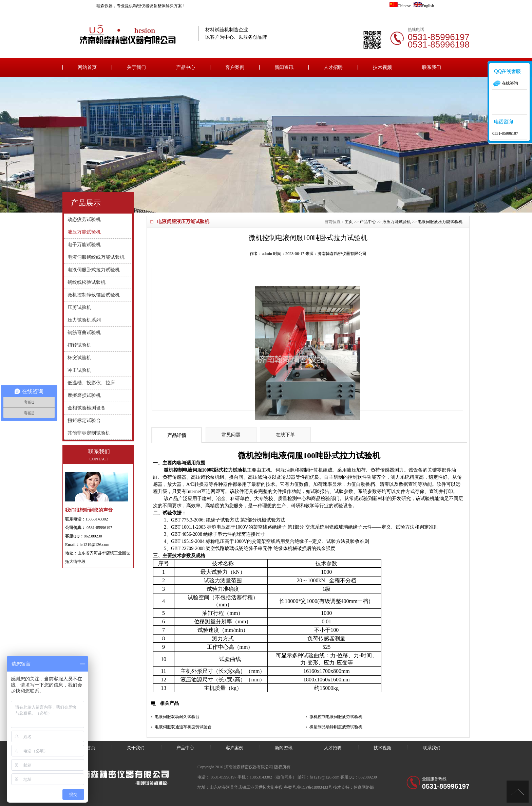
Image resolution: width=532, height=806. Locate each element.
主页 (349, 222)
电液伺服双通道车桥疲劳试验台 (183, 727)
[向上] (518, 792)
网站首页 (87, 67)
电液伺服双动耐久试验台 (177, 717)
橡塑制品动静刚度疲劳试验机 (336, 727)
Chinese (400, 6)
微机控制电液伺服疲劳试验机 (336, 717)
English (424, 6)
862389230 (93, 536)
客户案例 (235, 67)
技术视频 (382, 67)
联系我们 (432, 67)
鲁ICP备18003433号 (315, 787)
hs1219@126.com (94, 545)
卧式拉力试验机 (352, 456)
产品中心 (186, 67)
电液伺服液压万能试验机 (440, 222)
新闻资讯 (284, 67)
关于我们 (136, 67)
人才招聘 (333, 67)
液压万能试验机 (397, 222)
